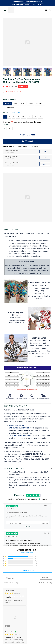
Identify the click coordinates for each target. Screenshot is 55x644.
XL (18, 117)
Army (16, 104)
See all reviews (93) (28, 553)
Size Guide (16, 113)
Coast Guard (9, 108)
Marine (30, 104)
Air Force (40, 104)
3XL (29, 117)
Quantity (6, 125)
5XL (41, 117)
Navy (23, 104)
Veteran (13, 100)
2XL (23, 117)
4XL (35, 117)
